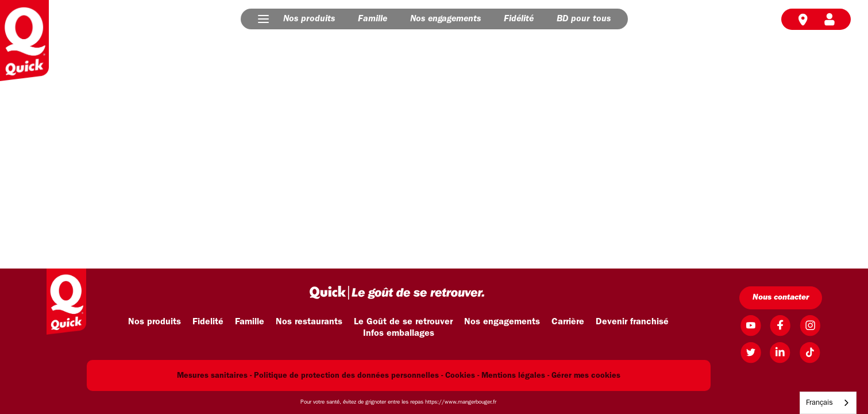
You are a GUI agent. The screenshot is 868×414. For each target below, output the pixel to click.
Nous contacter (781, 298)
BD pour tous (584, 19)
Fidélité (519, 19)
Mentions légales (513, 376)
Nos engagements (445, 19)
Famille (373, 19)
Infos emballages (399, 333)
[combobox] (828, 403)
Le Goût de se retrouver (403, 322)
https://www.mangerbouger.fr (461, 402)
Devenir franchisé (632, 322)
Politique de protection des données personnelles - (348, 376)
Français (819, 403)
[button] (263, 19)
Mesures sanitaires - (214, 376)
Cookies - (462, 376)
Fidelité (208, 322)
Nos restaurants (309, 322)
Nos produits (309, 19)
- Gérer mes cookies (584, 376)
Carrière (568, 322)
